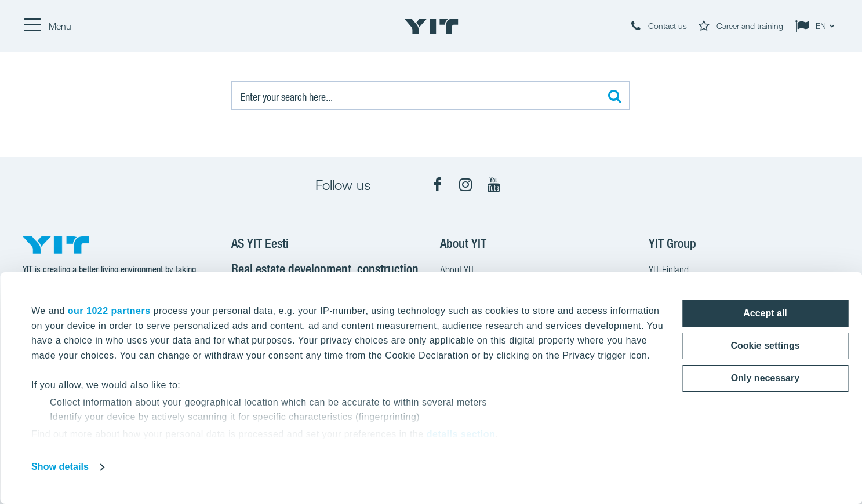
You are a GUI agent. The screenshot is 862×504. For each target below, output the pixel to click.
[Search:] (430, 96)
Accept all (765, 313)
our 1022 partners (109, 311)
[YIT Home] (431, 26)
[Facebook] (437, 185)
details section (461, 434)
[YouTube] (494, 185)
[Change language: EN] (817, 26)
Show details (60, 467)
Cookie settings (765, 346)
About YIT (457, 271)
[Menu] (47, 26)
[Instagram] (465, 185)
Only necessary (765, 378)
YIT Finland (669, 271)
